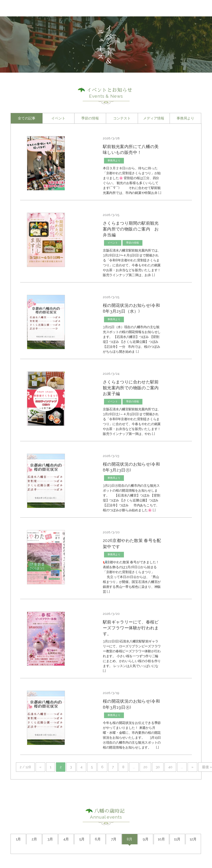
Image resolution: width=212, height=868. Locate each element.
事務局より (185, 118)
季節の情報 (90, 118)
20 (145, 767)
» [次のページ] (192, 767)
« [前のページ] (40, 767)
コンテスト (122, 118)
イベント (58, 118)
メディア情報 (154, 118)
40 (170, 767)
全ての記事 (27, 118)
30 (158, 767)
